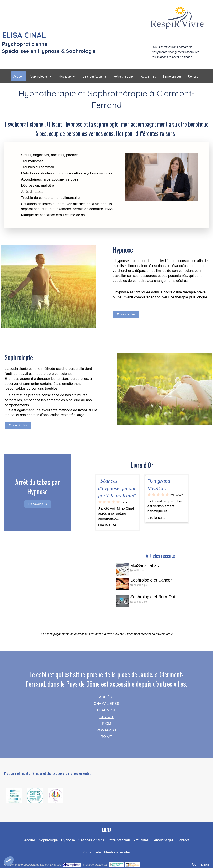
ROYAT (106, 737)
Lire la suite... (109, 525)
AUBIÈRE (107, 697)
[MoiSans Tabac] (123, 570)
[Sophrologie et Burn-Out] (123, 601)
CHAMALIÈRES (106, 704)
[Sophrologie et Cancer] (123, 584)
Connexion (200, 864)
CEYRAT (106, 717)
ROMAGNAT (107, 730)
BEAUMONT (107, 710)
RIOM (106, 724)
